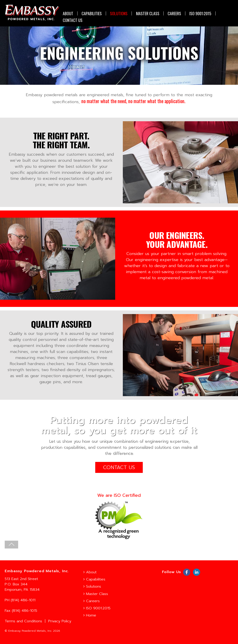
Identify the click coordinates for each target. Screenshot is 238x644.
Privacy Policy (60, 621)
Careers (174, 13)
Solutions (119, 13)
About (68, 13)
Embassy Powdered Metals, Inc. (30, 631)
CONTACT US (72, 20)
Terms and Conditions (23, 621)
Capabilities (91, 13)
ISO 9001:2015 (200, 13)
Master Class (147, 13)
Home (90, 615)
